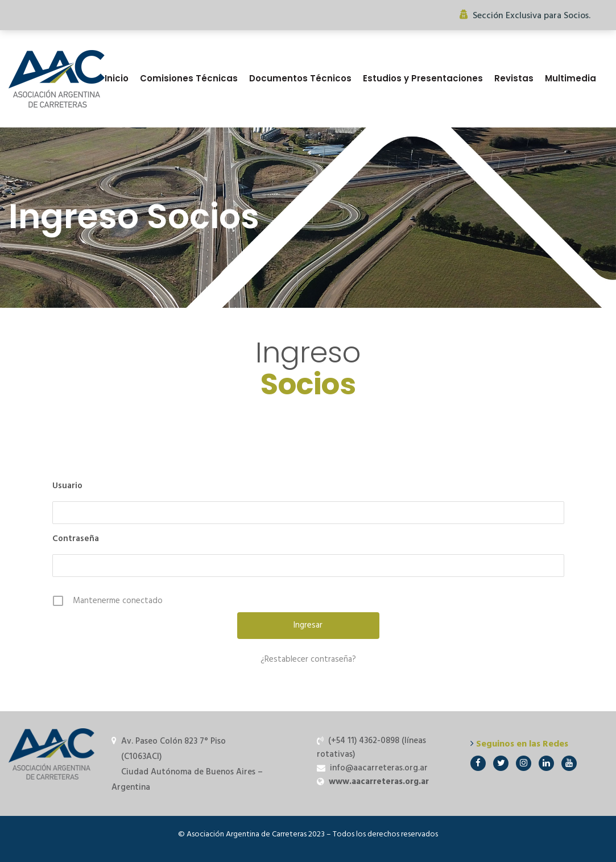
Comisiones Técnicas (189, 78)
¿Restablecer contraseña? (308, 659)
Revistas (514, 78)
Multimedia (570, 78)
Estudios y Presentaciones (423, 78)
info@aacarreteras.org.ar (379, 768)
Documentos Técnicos (300, 78)
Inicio (117, 78)
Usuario (67, 486)
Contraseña (76, 539)
